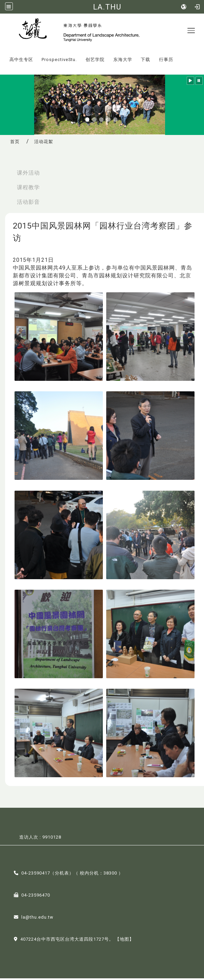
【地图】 (124, 941)
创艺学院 (95, 61)
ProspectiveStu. (59, 61)
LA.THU (107, 7)
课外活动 (28, 175)
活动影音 (28, 204)
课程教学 (28, 189)
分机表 (62, 875)
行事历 (166, 61)
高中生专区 (21, 61)
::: (3, 56)
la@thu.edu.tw (37, 919)
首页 (15, 143)
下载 (145, 61)
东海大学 (123, 61)
